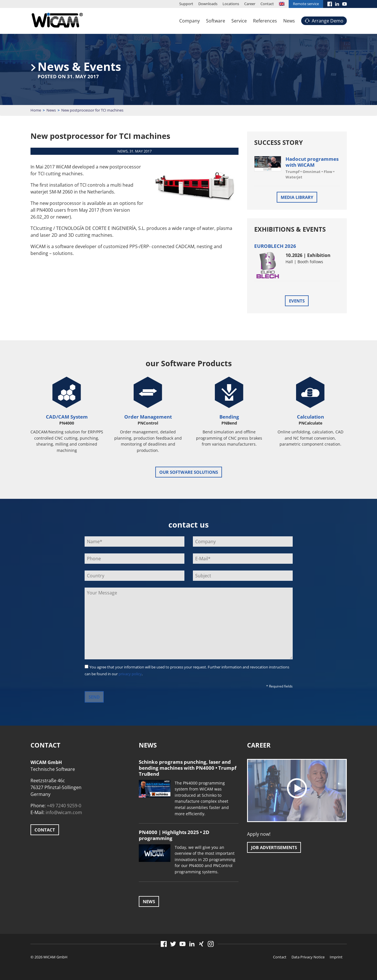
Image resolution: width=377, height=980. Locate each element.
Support (186, 4)
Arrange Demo (328, 21)
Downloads (208, 4)
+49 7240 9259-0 (64, 806)
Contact (267, 4)
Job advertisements (274, 847)
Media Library (297, 197)
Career (250, 4)
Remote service (306, 4)
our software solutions (189, 472)
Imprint (336, 957)
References (265, 21)
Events (297, 301)
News (289, 21)
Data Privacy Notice (308, 957)
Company (189, 21)
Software (216, 21)
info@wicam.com (64, 812)
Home (36, 110)
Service (239, 21)
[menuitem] (282, 4)
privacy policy (130, 674)
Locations (231, 4)
